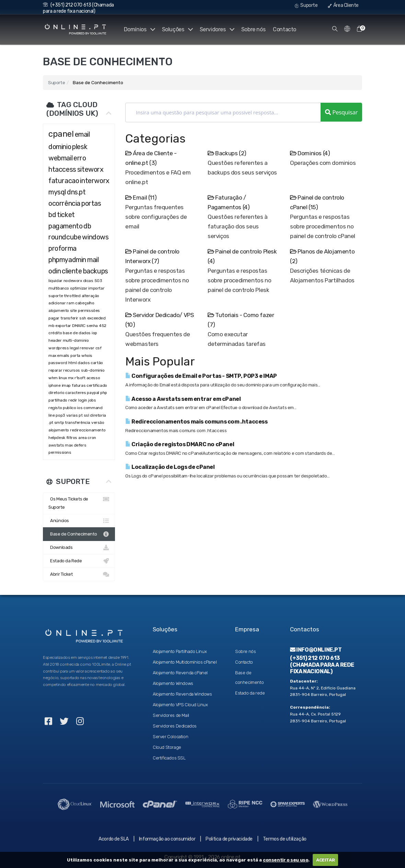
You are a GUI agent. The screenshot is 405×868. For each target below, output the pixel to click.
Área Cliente (343, 5)
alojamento (59, 430)
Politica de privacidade (229, 839)
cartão (97, 363)
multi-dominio (76, 340)
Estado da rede (250, 693)
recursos (72, 370)
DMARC (79, 326)
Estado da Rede (79, 561)
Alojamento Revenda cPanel (180, 673)
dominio (60, 147)
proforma (62, 248)
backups (96, 271)
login (83, 400)
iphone (55, 385)
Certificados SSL (169, 758)
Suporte (306, 5)
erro (80, 158)
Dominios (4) (310, 153)
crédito (55, 333)
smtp (59, 422)
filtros (72, 438)
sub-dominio (93, 370)
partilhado (58, 400)
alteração (90, 296)
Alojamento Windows (173, 683)
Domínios (137, 29)
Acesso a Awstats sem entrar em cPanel (183, 399)
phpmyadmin (67, 260)
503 (98, 281)
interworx (95, 181)
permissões (89, 311)
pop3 (60, 415)
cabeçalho (85, 303)
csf (99, 348)
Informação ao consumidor (167, 839)
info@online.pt (316, 650)
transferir (69, 318)
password (58, 363)
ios (80, 408)
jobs (92, 400)
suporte (56, 296)
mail (93, 260)
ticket (66, 215)
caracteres (76, 393)
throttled (72, 296)
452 (103, 326)
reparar (55, 370)
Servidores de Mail (171, 715)
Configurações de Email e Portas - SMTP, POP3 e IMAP (201, 376)
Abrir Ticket (79, 574)
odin (55, 271)
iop (94, 333)
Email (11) (141, 198)
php (104, 393)
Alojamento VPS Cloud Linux (180, 705)
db (87, 226)
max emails (59, 356)
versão (98, 422)
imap (66, 385)
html (72, 363)
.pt (51, 422)
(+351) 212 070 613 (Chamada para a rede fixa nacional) (78, 8)
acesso (93, 378)
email (82, 134)
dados (84, 363)
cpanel (61, 134)
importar (96, 288)
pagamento (65, 226)
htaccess (62, 169)
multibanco (59, 288)
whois (87, 356)
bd (52, 215)
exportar (63, 326)
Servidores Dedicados (175, 726)
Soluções (176, 29)
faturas (79, 385)
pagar (54, 318)
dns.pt (76, 192)
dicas (88, 281)
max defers (76, 445)
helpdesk (57, 438)
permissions (60, 452)
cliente (72, 271)
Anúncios (79, 521)
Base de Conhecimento (79, 534)
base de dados (77, 333)
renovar (87, 348)
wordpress (59, 348)
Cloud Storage (167, 747)
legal (74, 348)
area (82, 438)
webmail (60, 158)
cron (92, 438)
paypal (93, 393)
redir (73, 400)
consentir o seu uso (286, 860)
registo (55, 408)
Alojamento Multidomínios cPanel (185, 662)
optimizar (79, 288)
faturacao (64, 181)
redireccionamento (88, 430)
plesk (80, 147)
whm (53, 378)
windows (95, 237)
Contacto (285, 29)
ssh (83, 318)
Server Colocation (170, 737)
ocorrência (64, 203)
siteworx (90, 169)
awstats (56, 445)
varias (72, 415)
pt (80, 415)
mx (71, 378)
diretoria (98, 415)
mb (51, 326)
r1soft (80, 378)
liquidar (55, 281)
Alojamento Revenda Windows (182, 694)
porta (75, 356)
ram (70, 303)
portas (91, 203)
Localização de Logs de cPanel (170, 467)
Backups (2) (227, 153)
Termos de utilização (285, 839)
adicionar (57, 303)
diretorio (56, 393)
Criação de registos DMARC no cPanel (180, 444)
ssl (86, 415)
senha (92, 326)
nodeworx (73, 281)
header (55, 340)
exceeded (96, 318)
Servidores (216, 29)
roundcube (65, 237)
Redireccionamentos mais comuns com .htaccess (196, 422)
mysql (57, 192)
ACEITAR (325, 860)
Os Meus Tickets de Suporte (79, 502)
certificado (97, 385)
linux (63, 378)
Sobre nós (253, 29)
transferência (78, 422)
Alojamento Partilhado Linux (180, 651)
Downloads (79, 548)
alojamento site (63, 311)
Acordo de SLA (114, 839)
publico (69, 408)
